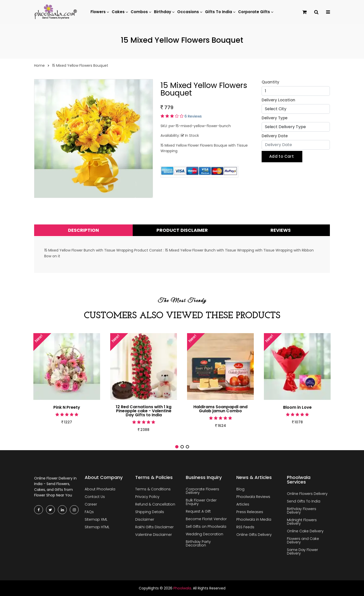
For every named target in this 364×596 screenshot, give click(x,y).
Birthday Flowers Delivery (302, 511)
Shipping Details (150, 512)
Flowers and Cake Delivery (303, 540)
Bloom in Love (297, 407)
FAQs (89, 512)
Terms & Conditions (153, 489)
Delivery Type (275, 118)
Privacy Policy (147, 497)
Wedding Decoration (204, 534)
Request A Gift (198, 511)
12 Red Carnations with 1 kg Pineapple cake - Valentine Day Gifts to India (144, 411)
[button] (177, 447)
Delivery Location (278, 100)
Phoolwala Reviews (253, 497)
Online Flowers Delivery (307, 494)
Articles (243, 504)
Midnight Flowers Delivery (302, 522)
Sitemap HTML (97, 527)
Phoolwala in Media (254, 519)
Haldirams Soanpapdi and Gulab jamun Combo (220, 409)
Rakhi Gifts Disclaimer (154, 527)
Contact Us (95, 497)
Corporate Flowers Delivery (202, 491)
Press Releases (250, 512)
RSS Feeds (245, 527)
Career (91, 504)
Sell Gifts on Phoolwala (206, 526)
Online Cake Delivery (305, 531)
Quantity (270, 82)
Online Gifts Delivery (254, 535)
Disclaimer (145, 519)
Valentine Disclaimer (154, 535)
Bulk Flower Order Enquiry (201, 502)
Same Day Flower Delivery (302, 552)
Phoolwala (182, 588)
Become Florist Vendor (206, 519)
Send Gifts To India (304, 501)
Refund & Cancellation (155, 504)
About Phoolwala (100, 489)
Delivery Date (275, 136)
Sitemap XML (96, 519)
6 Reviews (193, 116)
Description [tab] (83, 230)
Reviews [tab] (281, 230)
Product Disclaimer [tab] (182, 230)
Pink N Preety (67, 407)
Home (39, 65)
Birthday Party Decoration (198, 543)
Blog (240, 489)
